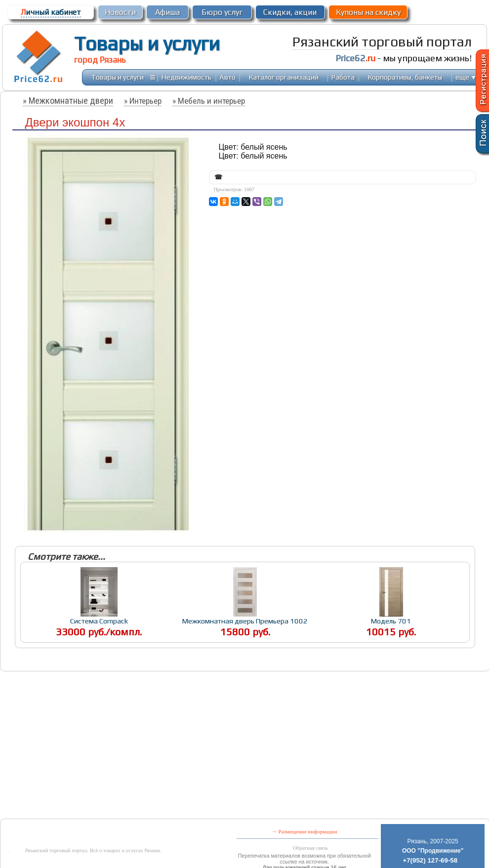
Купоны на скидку (368, 12)
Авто (227, 77)
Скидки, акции (290, 12)
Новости (120, 12)
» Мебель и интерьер (209, 101)
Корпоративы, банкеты (405, 77)
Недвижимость (186, 77)
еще (466, 77)
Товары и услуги (147, 43)
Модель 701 (391, 621)
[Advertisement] (160, 746)
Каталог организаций (284, 77)
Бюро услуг (222, 12)
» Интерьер (143, 101)
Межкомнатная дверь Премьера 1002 (245, 621)
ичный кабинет (51, 12)
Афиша (167, 12)
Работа (343, 77)
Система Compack (99, 621)
